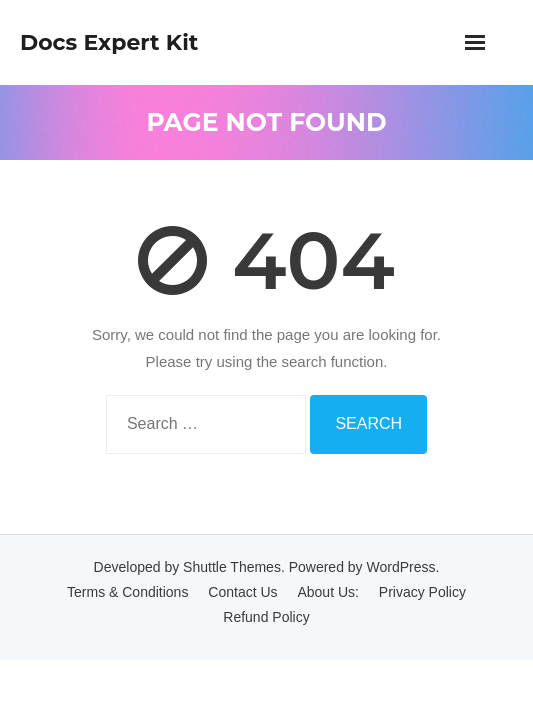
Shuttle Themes (232, 567)
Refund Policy (266, 617)
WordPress (401, 567)
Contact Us (242, 592)
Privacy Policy (422, 592)
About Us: (327, 592)
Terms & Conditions (127, 592)
